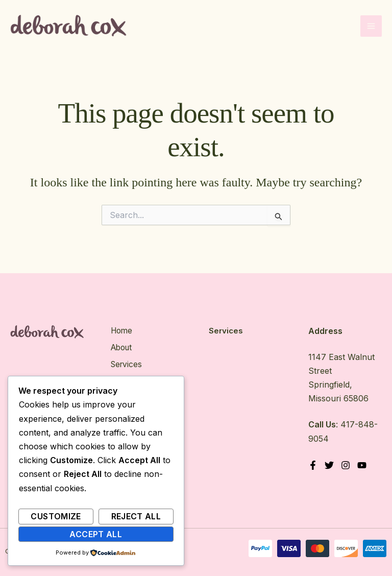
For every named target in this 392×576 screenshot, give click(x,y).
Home (121, 331)
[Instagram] (347, 466)
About (122, 347)
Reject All (136, 516)
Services (126, 364)
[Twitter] (330, 466)
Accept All (96, 534)
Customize (56, 516)
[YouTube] (363, 466)
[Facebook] (313, 466)
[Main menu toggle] (371, 27)
